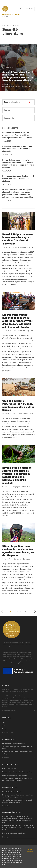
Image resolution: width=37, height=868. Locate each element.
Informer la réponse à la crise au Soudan (14, 833)
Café (4, 722)
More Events (6, 837)
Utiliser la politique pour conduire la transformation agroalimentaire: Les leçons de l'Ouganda (18, 551)
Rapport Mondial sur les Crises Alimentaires (15, 776)
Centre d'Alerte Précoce (9, 769)
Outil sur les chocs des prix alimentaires (14, 744)
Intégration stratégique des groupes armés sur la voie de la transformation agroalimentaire (18, 796)
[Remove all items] (30, 102)
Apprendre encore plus (9, 710)
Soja (4, 726)
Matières (7, 718)
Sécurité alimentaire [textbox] (12, 102)
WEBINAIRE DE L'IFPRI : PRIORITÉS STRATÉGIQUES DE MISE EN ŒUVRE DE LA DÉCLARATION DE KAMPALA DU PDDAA (18, 828)
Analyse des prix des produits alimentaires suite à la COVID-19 (17, 748)
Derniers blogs (10, 788)
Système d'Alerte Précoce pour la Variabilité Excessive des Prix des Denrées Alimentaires (18, 780)
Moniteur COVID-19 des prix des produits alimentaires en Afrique (18, 753)
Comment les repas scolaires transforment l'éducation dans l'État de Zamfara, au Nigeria (18, 801)
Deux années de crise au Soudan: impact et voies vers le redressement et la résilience (18, 179)
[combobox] (18, 102)
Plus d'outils (9, 739)
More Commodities (8, 733)
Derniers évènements (13, 813)
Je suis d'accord (30, 850)
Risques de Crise (11, 764)
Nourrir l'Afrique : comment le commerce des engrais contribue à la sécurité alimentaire (18, 239)
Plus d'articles (6, 806)
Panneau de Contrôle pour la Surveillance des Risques (18, 772)
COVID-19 (6, 685)
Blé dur (4, 729)
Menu (30, 9)
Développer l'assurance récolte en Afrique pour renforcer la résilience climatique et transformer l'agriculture (17, 135)
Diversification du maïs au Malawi (12, 792)
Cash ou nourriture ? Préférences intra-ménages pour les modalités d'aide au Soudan (18, 406)
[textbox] (18, 110)
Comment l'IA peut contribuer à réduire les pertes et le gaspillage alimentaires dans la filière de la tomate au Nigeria (18, 76)
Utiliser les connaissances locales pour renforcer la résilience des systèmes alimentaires (17, 149)
